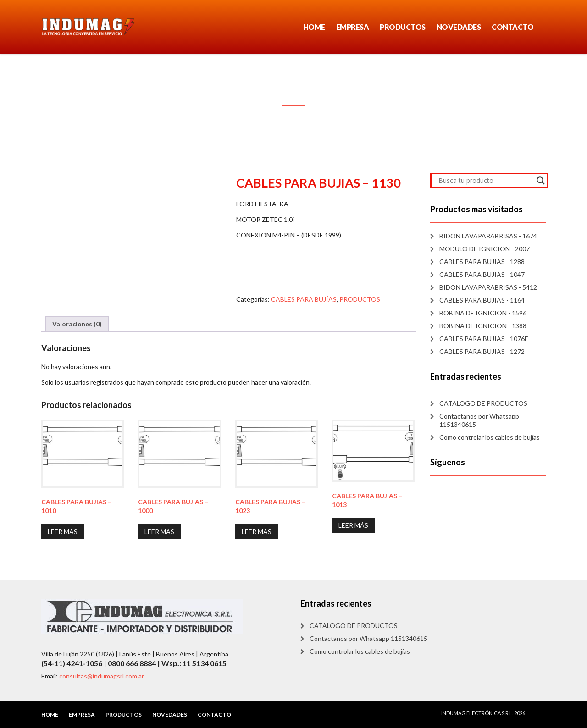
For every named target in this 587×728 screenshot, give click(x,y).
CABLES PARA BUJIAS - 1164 (482, 300)
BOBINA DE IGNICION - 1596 (483, 313)
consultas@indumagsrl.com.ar (102, 676)
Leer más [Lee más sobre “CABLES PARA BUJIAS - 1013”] (353, 525)
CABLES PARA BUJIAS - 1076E (484, 339)
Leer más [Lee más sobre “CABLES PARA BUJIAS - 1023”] (257, 532)
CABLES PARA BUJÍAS (304, 299)
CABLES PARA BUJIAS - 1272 (482, 351)
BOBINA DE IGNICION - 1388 (483, 326)
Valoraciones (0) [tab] (77, 324)
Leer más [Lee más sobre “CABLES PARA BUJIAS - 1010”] (63, 532)
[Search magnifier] (541, 181)
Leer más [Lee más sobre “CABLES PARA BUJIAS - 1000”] (159, 532)
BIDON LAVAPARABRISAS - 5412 (488, 287)
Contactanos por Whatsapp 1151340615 (479, 420)
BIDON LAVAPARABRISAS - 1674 (488, 236)
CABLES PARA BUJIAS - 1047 (482, 274)
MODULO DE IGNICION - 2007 (485, 249)
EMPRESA (353, 27)
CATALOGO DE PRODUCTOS (483, 403)
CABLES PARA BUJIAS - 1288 (482, 262)
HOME (314, 27)
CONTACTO (512, 27)
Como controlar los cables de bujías (490, 437)
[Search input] (485, 181)
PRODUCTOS (403, 27)
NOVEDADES (459, 27)
